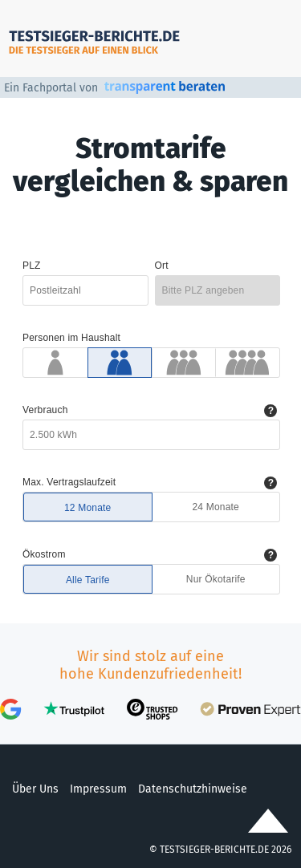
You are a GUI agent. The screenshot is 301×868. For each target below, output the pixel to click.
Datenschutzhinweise (193, 789)
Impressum (98, 789)
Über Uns (35, 789)
